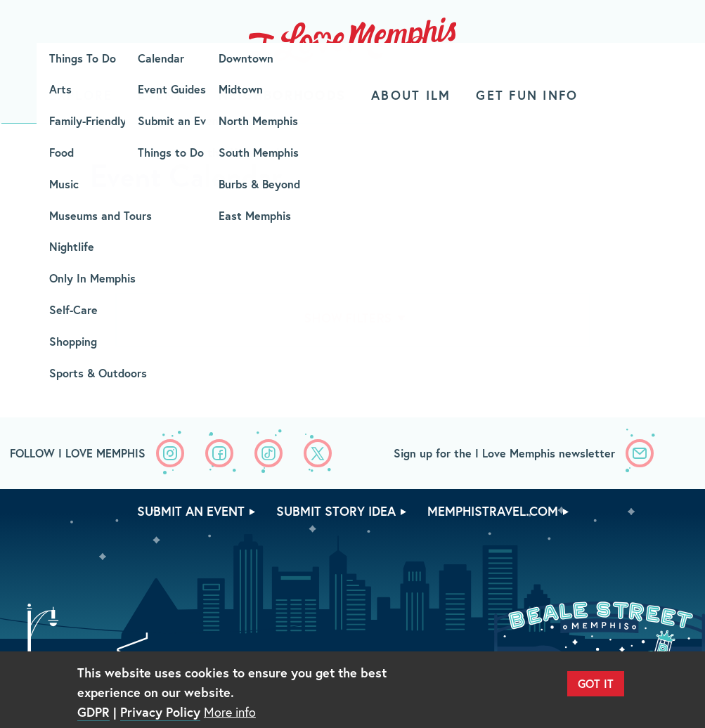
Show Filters (348, 318)
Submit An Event (191, 511)
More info (230, 712)
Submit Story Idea (336, 511)
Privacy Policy (160, 712)
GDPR (93, 712)
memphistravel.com (493, 511)
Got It (596, 683)
